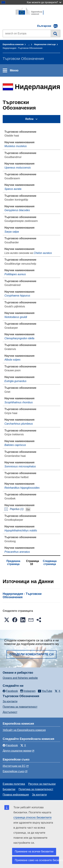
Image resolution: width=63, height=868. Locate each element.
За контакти (10, 701)
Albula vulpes (13, 360)
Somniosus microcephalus (20, 466)
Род (28, 509)
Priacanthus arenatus (17, 552)
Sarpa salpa (12, 232)
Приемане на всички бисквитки (34, 851)
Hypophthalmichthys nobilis (21, 531)
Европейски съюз (14, 771)
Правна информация (16, 795)
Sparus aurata (13, 189)
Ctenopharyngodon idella (19, 338)
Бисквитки (9, 789)
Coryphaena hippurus (17, 296)
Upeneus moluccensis (18, 168)
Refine (29, 119)
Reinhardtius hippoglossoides (22, 488)
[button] (7, 620)
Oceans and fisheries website (20, 678)
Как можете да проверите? (44, 2)
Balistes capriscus (15, 445)
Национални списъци (45, 44)
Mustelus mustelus (16, 146)
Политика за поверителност (20, 707)
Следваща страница (50, 563)
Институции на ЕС (14, 766)
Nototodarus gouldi (16, 317)
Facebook (10, 745)
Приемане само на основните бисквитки (37, 860)
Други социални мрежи (17, 751)
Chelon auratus (43, 253)
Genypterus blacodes (17, 210)
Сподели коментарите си (32, 654)
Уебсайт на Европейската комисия (24, 730)
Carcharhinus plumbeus (19, 424)
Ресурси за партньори (42, 784)
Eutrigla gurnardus (16, 381)
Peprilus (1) (17, 509)
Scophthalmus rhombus (19, 402)
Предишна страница (13, 563)
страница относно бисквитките (33, 817)
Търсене (55, 33)
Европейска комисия (13, 44)
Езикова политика (14, 784)
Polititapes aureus (15, 274)
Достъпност (10, 712)
